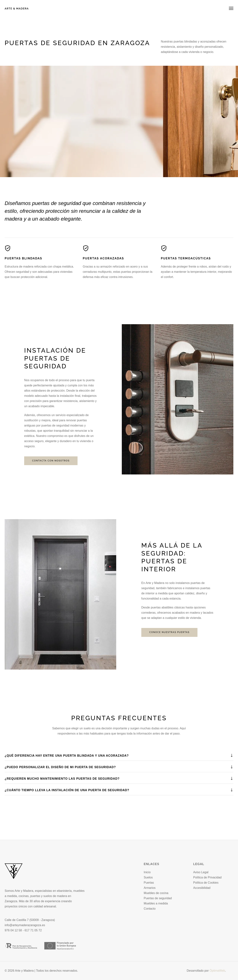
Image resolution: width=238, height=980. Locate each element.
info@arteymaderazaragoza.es (25, 925)
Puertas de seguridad (158, 898)
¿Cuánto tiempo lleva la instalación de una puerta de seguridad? (67, 790)
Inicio (147, 872)
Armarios (150, 888)
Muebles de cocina (156, 893)
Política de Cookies (206, 883)
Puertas (149, 883)
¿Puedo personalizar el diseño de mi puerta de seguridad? (60, 767)
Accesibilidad (202, 888)
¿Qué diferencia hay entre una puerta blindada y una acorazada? (67, 756)
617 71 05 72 (33, 930)
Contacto (150, 909)
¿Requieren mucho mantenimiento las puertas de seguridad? (62, 779)
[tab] (119, 756)
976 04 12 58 (13, 930)
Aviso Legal (201, 872)
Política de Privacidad (208, 877)
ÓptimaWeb (217, 971)
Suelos (148, 877)
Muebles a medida (156, 903)
